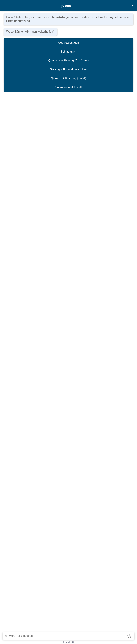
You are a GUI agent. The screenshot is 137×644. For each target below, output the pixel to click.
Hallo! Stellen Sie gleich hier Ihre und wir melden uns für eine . (68, 19)
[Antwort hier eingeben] (64, 636)
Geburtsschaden (68, 43)
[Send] (129, 636)
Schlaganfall (68, 52)
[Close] (133, 5)
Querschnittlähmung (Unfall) (68, 78)
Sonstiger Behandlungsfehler (68, 69)
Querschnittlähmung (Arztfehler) (69, 61)
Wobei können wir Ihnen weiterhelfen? (30, 32)
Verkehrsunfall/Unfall (69, 87)
